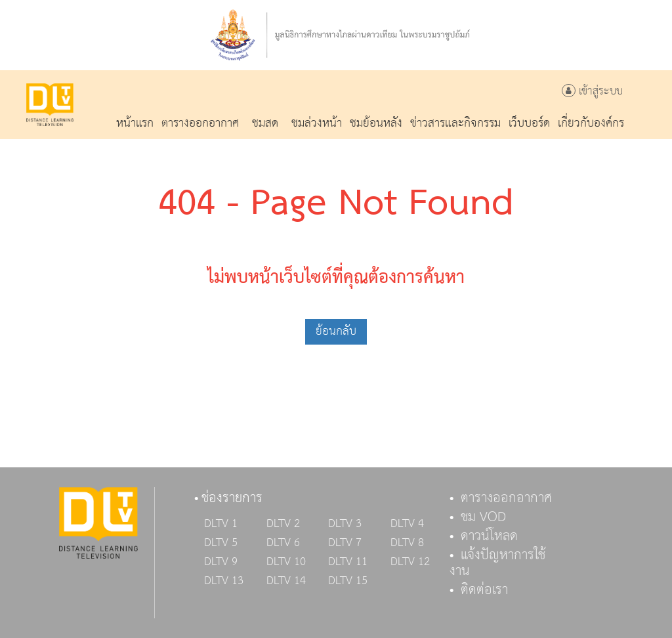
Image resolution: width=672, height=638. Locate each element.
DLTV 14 (286, 581)
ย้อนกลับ (336, 331)
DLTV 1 (221, 524)
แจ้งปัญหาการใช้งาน (497, 563)
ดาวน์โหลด (489, 536)
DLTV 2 (283, 524)
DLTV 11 (348, 562)
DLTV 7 (345, 543)
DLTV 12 (410, 562)
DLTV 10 (286, 562)
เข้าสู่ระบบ (592, 92)
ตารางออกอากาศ (506, 498)
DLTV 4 (407, 524)
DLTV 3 (345, 524)
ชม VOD (483, 517)
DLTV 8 (407, 543)
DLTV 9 (221, 562)
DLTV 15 (348, 581)
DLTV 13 (224, 581)
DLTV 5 (221, 543)
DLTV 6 (283, 543)
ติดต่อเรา (484, 590)
